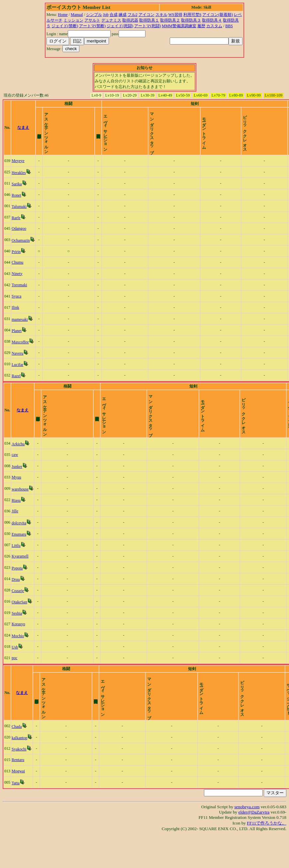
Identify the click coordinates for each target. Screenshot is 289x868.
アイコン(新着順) (218, 15)
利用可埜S (193, 15)
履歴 (201, 26)
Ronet (16, 207)
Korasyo (18, 647)
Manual (77, 15)
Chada (17, 760)
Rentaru (18, 794)
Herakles (19, 184)
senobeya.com (247, 841)
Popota (17, 591)
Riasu (16, 523)
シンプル (94, 15)
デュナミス (111, 20)
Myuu (16, 500)
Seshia (17, 636)
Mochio (18, 658)
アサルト (92, 20)
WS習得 (175, 15)
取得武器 (130, 20)
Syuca (16, 307)
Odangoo (19, 240)
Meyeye (18, 172)
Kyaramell (20, 579)
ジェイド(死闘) (120, 26)
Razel (16, 387)
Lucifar (17, 376)
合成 (114, 15)
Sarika (17, 195)
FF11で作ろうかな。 (267, 857)
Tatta (16, 817)
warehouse (20, 512)
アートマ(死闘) (147, 26)
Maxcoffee (20, 353)
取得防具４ (212, 20)
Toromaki (19, 296)
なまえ (23, 133)
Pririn (16, 263)
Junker (17, 489)
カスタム (214, 26)
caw (15, 477)
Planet (17, 342)
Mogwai (18, 805)
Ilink (15, 319)
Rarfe (16, 229)
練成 (123, 15)
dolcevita (19, 546)
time (281, 133)
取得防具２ (170, 20)
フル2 (133, 15)
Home (63, 15)
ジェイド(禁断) (65, 26)
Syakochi (19, 783)
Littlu (16, 568)
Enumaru (19, 557)
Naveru (17, 365)
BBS (229, 26)
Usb (15, 670)
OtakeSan (19, 625)
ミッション (73, 20)
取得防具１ (149, 20)
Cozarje (18, 613)
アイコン (146, 15)
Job (106, 15)
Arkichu (18, 467)
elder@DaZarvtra (254, 846)
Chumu (17, 274)
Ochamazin (21, 252)
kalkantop (19, 772)
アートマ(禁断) (92, 26)
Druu (16, 602)
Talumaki (19, 218)
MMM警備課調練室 (179, 26)
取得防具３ (191, 20)
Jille (15, 534)
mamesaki (20, 331)
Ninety (17, 285)
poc (14, 680)
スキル (161, 15)
